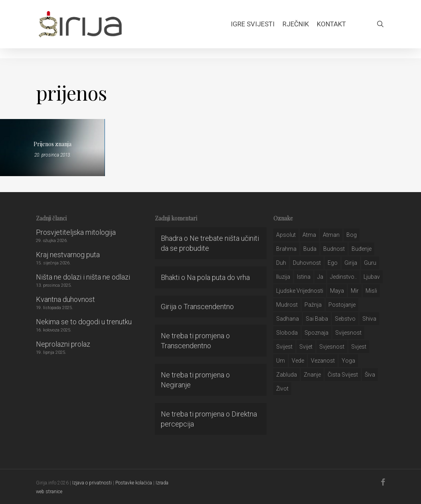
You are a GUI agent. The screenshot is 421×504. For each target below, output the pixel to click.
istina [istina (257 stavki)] (304, 277)
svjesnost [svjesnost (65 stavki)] (332, 347)
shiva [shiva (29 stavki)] (369, 319)
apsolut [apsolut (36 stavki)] (286, 235)
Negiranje (176, 385)
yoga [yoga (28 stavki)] (348, 361)
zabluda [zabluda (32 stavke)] (287, 375)
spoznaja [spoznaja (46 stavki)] (316, 333)
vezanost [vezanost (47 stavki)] (323, 361)
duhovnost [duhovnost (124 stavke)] (307, 263)
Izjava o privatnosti (92, 483)
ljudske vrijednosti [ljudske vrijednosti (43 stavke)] (300, 291)
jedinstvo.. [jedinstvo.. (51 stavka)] (343, 277)
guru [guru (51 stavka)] (370, 263)
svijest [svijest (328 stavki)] (284, 347)
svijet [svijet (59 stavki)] (306, 347)
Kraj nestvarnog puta (68, 255)
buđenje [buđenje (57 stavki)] (362, 249)
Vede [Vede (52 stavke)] (298, 361)
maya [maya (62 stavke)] (337, 291)
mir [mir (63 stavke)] (355, 291)
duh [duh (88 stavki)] (281, 263)
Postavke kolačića (134, 483)
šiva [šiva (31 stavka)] (370, 375)
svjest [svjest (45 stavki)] (359, 347)
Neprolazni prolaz (63, 344)
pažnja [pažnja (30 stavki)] (313, 305)
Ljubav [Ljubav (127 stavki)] (372, 277)
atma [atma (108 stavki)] (309, 235)
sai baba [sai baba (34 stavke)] (317, 319)
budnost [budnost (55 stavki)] (334, 249)
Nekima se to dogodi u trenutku (84, 322)
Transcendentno (209, 307)
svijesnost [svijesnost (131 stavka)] (348, 333)
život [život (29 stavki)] (282, 389)
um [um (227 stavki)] (281, 361)
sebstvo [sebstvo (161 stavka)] (345, 319)
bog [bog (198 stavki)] (352, 235)
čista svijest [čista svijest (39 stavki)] (343, 375)
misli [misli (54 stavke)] (371, 291)
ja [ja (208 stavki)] (320, 277)
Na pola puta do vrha (218, 277)
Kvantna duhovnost (65, 299)
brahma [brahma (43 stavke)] (286, 249)
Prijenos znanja (52, 144)
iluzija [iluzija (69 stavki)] (283, 277)
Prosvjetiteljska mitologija (76, 232)
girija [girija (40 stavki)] (351, 263)
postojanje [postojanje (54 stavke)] (342, 305)
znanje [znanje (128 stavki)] (312, 375)
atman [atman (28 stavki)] (331, 235)
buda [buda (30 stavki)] (310, 249)
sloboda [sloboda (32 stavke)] (287, 333)
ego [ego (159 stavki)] (333, 263)
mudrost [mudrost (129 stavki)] (287, 305)
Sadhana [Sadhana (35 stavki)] (288, 319)
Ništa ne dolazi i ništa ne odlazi (83, 277)
